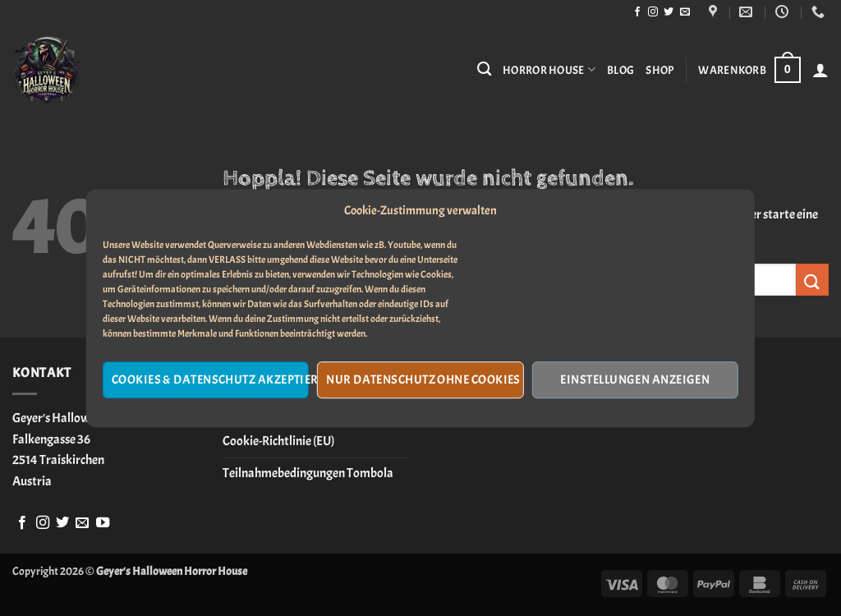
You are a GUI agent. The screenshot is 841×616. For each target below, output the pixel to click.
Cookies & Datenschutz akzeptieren (210, 380)
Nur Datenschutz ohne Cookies (423, 380)
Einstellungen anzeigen (635, 380)
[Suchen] (484, 69)
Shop (659, 70)
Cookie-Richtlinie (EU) (278, 441)
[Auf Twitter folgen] (669, 12)
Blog (620, 70)
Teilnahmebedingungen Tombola (308, 473)
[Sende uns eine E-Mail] (685, 12)
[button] (749, 70)
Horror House (549, 69)
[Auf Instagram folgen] (653, 12)
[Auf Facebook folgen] (637, 12)
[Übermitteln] (812, 280)
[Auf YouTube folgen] (103, 523)
